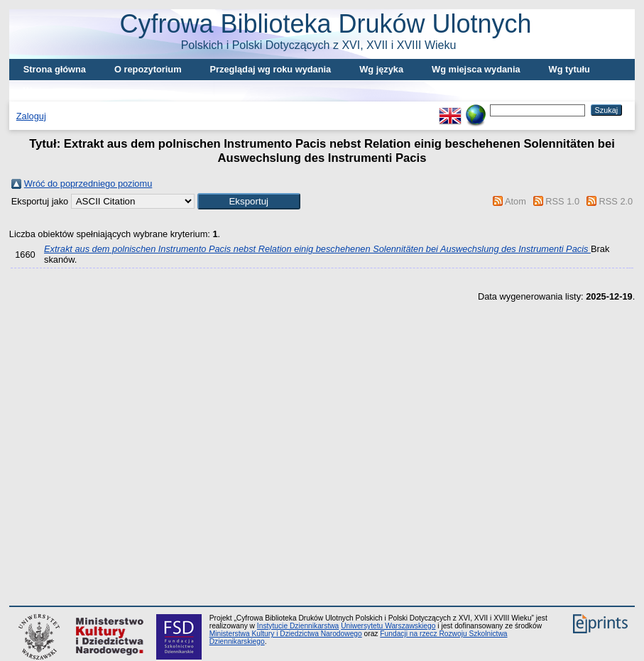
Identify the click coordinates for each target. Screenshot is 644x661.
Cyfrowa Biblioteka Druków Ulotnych (325, 30)
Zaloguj (31, 116)
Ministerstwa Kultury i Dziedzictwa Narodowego (286, 634)
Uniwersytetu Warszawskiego (388, 626)
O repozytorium (148, 69)
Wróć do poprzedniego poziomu (88, 184)
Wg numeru (48, 91)
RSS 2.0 (616, 201)
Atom (515, 201)
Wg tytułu (569, 69)
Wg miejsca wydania (476, 69)
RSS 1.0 (562, 201)
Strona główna (55, 69)
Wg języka (381, 69)
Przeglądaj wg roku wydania (271, 69)
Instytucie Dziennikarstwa (298, 626)
